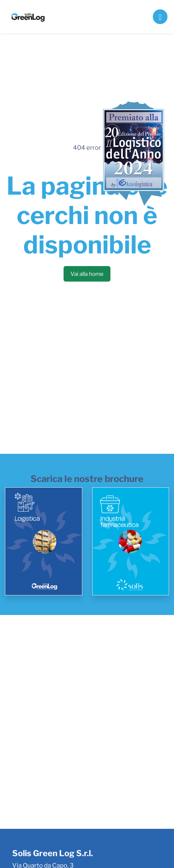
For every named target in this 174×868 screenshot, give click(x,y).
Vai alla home (87, 274)
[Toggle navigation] (160, 17)
